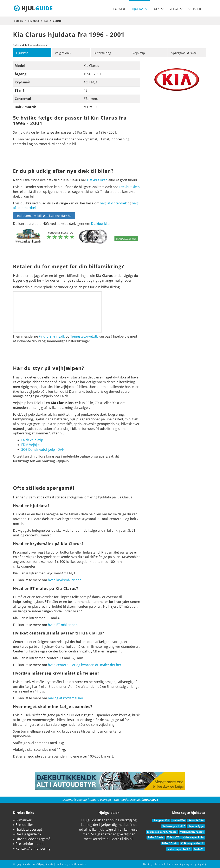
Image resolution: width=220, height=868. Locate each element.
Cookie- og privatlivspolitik (71, 864)
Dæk (158, 9)
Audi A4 (199, 849)
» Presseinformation (29, 844)
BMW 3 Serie (156, 838)
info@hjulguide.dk (43, 864)
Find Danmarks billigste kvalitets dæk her (44, 216)
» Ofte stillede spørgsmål (32, 839)
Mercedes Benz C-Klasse (162, 832)
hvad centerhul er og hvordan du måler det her (85, 665)
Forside (119, 9)
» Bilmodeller (23, 825)
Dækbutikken (97, 180)
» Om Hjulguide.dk (27, 834)
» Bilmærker (22, 820)
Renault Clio (196, 820)
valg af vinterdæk (114, 203)
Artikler (194, 9)
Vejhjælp (139, 53)
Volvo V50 (179, 820)
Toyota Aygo (196, 826)
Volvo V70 (173, 838)
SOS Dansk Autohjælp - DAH (43, 449)
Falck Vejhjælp (32, 440)
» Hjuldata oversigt (28, 830)
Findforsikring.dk (52, 337)
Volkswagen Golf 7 (174, 826)
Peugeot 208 (161, 820)
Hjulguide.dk (23, 864)
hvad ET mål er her (62, 625)
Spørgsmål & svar (185, 53)
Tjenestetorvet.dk (84, 337)
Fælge (176, 9)
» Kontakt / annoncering (32, 848)
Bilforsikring (103, 53)
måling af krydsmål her (66, 698)
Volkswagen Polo (193, 838)
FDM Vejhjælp (32, 445)
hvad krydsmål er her (64, 580)
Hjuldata (139, 9)
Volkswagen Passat (192, 832)
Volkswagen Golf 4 (179, 849)
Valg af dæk (64, 53)
